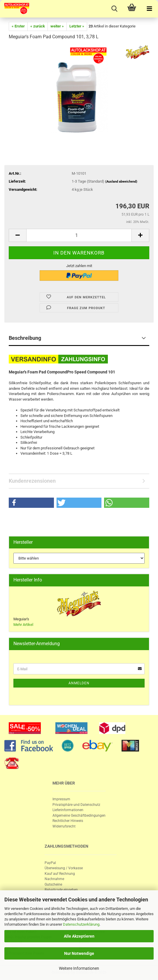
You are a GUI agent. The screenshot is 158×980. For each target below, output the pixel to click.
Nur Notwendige (79, 953)
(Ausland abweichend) (121, 182)
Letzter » (77, 26)
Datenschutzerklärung (81, 924)
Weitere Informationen (79, 968)
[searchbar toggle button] (114, 9)
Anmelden (79, 683)
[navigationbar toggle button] (149, 9)
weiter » (57, 26)
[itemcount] (79, 235)
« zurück (38, 26)
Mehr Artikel (23, 625)
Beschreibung (25, 338)
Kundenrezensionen (32, 481)
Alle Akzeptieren (79, 936)
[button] (31, 503)
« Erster (18, 26)
